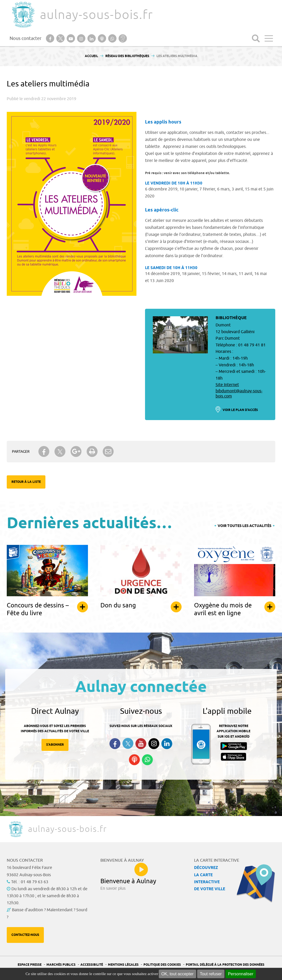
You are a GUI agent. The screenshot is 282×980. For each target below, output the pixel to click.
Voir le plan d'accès (240, 410)
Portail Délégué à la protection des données (225, 965)
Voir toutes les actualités (245, 526)
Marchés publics (61, 965)
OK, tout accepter (178, 974)
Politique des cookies (162, 965)
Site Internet (227, 385)
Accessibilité (92, 965)
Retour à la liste (26, 482)
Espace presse (30, 965)
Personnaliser (241, 974)
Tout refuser (211, 974)
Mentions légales (123, 965)
